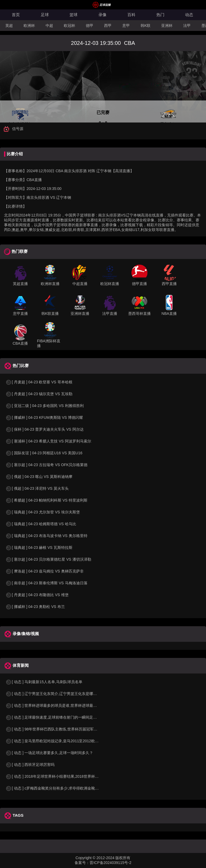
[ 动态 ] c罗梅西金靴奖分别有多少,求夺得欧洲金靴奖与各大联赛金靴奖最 (69, 788)
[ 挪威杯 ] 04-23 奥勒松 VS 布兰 (35, 607)
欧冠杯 (69, 26)
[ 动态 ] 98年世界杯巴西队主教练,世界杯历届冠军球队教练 (57, 729)
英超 (9, 26)
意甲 (126, 26)
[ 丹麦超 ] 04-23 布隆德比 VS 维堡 (37, 595)
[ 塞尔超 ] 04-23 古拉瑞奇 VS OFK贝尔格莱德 (46, 465)
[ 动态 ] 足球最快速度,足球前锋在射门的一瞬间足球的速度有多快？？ (66, 717)
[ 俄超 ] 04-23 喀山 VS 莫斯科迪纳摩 (39, 477)
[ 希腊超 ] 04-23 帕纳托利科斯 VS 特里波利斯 (46, 500)
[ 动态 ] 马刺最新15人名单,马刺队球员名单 (44, 682)
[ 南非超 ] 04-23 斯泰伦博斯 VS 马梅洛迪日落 (46, 583)
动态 (189, 15)
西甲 (108, 26)
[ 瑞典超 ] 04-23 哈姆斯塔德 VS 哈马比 (41, 524)
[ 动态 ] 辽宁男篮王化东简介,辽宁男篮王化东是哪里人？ (55, 694)
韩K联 (146, 26)
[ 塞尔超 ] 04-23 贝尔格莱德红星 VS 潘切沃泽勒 (48, 559)
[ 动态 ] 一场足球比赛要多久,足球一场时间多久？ (49, 753)
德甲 (90, 26)
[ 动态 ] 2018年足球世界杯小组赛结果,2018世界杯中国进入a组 (60, 776)
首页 (16, 15)
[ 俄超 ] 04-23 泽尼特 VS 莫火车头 (37, 488)
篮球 (73, 15)
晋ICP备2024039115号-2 (111, 863)
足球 (45, 15)
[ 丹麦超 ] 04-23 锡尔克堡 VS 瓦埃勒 (39, 394)
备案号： (82, 863)
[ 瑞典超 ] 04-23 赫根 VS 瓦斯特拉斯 (39, 548)
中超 (49, 26)
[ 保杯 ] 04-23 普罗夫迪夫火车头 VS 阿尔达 (45, 429)
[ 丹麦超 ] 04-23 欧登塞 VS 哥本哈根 (39, 382)
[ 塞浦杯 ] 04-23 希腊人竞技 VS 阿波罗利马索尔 (48, 441)
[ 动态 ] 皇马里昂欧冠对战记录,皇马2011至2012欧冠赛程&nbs (60, 741)
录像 (102, 15)
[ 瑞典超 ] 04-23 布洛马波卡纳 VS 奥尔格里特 (46, 536)
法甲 (187, 26)
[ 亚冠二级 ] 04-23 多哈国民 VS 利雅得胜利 (45, 406)
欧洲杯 (29, 26)
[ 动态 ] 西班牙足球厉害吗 (30, 765)
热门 (160, 15)
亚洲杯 (167, 26)
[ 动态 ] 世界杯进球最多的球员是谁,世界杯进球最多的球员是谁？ (62, 705)
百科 (131, 15)
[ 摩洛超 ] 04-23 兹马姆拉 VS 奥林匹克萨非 (45, 571)
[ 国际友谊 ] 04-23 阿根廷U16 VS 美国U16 (44, 453)
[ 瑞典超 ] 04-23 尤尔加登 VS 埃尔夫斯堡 (43, 512)
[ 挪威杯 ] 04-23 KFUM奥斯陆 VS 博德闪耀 (44, 417)
